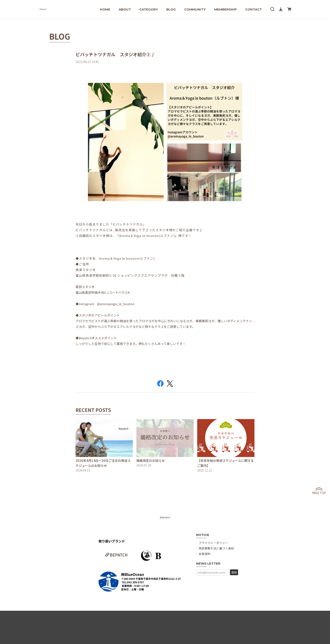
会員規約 (205, 554)
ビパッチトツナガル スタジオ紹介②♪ (115, 54)
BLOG (171, 9)
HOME (105, 9)
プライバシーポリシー (213, 543)
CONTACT (253, 9)
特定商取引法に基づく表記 (216, 548)
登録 (234, 572)
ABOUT (125, 9)
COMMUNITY (195, 9)
